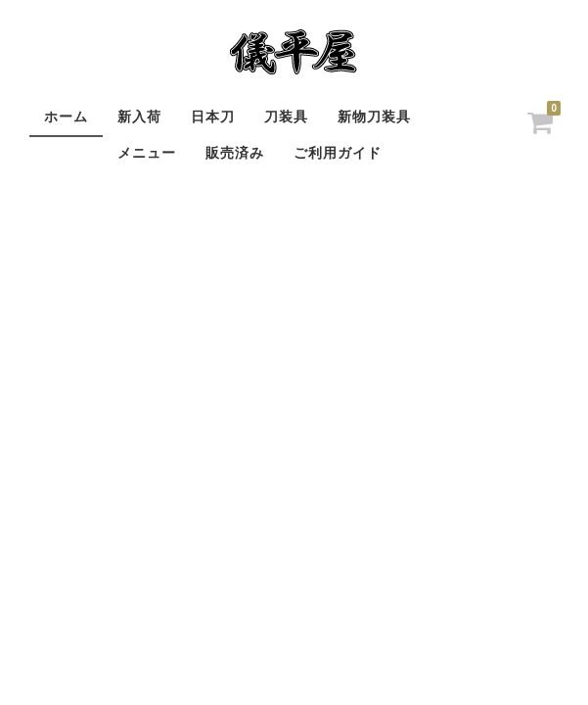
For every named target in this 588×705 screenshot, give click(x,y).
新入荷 (139, 117)
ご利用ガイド (338, 153)
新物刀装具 (374, 117)
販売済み (235, 153)
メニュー (147, 153)
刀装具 (286, 117)
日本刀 (213, 117)
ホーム (66, 117)
